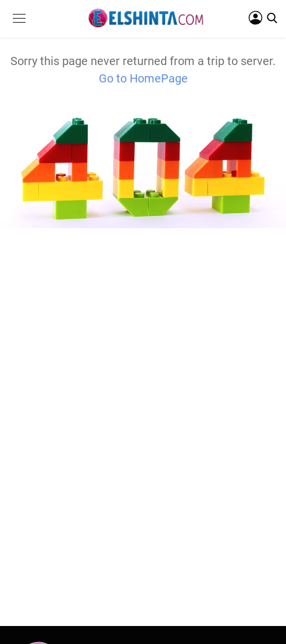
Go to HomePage (143, 78)
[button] (19, 27)
